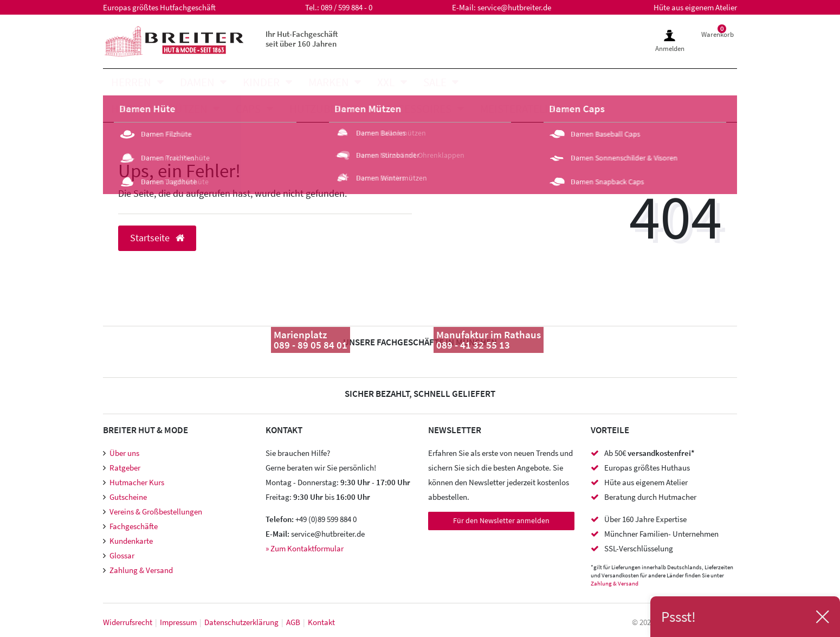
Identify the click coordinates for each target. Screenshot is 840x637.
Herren (131, 82)
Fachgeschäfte (134, 526)
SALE (435, 82)
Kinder (261, 82)
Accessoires (419, 109)
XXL (386, 82)
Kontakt (321, 622)
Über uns (124, 453)
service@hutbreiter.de (514, 7)
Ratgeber (125, 468)
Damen (197, 82)
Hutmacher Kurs (137, 482)
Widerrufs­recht (128, 622)
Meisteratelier (520, 109)
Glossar (122, 555)
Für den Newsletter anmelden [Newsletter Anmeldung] (501, 520)
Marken (329, 82)
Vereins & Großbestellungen (156, 511)
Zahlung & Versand (141, 570)
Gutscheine (128, 497)
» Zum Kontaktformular (305, 548)
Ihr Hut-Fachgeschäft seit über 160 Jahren (302, 39)
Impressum (178, 622)
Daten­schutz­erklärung (241, 622)
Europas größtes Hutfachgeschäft (159, 7)
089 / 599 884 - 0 (347, 7)
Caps (248, 109)
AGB (293, 622)
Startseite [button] (157, 238)
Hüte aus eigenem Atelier (695, 7)
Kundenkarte (131, 541)
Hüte (125, 109)
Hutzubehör (324, 109)
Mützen (187, 109)
